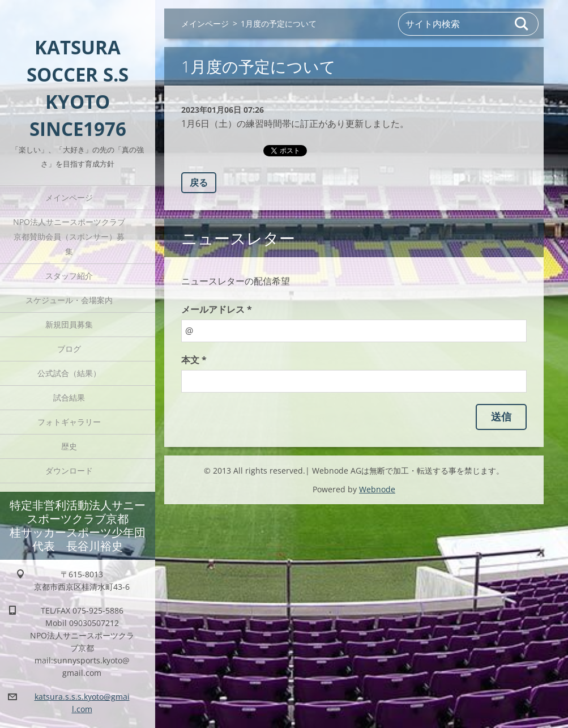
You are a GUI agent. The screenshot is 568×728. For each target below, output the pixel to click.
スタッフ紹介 (69, 276)
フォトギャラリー (69, 422)
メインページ (69, 197)
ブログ (69, 349)
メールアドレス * (217, 309)
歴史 (69, 446)
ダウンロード (69, 471)
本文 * (194, 360)
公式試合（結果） (69, 373)
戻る (199, 182)
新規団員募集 (69, 324)
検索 (522, 24)
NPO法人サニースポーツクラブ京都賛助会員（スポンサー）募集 (69, 237)
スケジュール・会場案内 (69, 300)
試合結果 (69, 397)
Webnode (377, 489)
